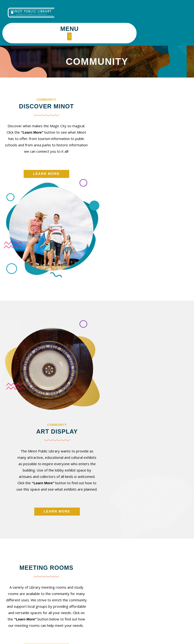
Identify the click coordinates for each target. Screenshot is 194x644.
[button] (125, 16)
